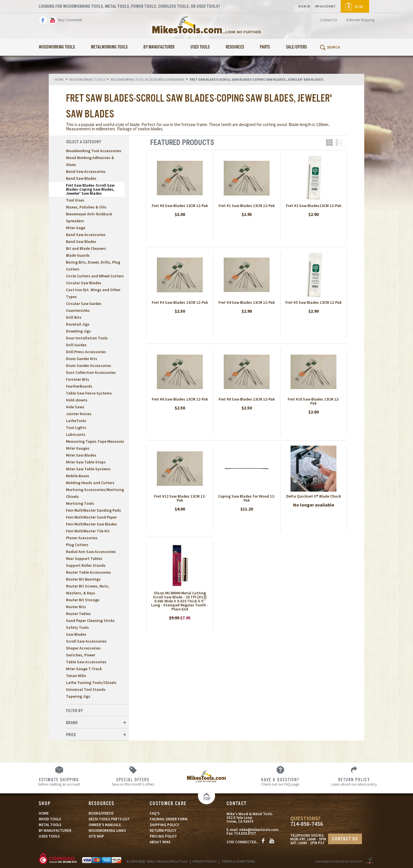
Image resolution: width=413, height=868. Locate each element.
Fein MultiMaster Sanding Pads (93, 510)
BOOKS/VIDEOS (101, 813)
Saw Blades (76, 634)
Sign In (304, 6)
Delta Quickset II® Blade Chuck (314, 496)
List (339, 143)
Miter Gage (76, 228)
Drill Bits (74, 317)
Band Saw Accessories (86, 171)
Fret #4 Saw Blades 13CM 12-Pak (247, 302)
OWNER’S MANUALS (105, 825)
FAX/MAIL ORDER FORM (169, 819)
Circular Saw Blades (84, 283)
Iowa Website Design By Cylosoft (339, 862)
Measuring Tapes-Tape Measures (95, 441)
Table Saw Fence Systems (89, 393)
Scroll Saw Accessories (86, 641)
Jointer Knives (79, 414)
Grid (329, 143)
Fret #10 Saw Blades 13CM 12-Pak (314, 401)
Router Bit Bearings (83, 579)
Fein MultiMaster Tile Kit (88, 531)
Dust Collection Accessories (91, 372)
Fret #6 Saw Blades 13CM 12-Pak (180, 399)
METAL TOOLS (50, 825)
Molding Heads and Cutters (90, 483)
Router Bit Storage (83, 600)
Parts (265, 47)
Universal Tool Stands (86, 689)
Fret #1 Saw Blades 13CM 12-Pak (247, 206)
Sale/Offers (296, 47)
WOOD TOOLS (50, 819)
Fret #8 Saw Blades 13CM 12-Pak (247, 399)
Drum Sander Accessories (89, 366)
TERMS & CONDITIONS (238, 861)
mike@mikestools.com (259, 830)
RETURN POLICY (163, 831)
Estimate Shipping (360, 20)
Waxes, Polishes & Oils (86, 207)
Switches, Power (81, 655)
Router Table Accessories (88, 572)
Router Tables (78, 614)
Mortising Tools (80, 503)
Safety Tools (77, 627)
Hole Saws (75, 407)
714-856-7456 (307, 824)
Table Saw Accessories (86, 662)
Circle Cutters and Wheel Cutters (95, 276)
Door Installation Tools (87, 338)
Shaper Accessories (83, 648)
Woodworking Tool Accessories (94, 151)
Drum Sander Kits (82, 359)
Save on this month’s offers (133, 782)
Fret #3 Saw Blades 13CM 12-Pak (180, 302)
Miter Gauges (78, 448)
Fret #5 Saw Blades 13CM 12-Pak (313, 302)
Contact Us (328, 20)
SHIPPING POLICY (164, 825)
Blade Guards (78, 255)
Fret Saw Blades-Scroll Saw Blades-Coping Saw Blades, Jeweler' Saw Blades (90, 189)
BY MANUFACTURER (55, 831)
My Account (325, 6)
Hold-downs (77, 400)
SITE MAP (96, 836)
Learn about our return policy (354, 782)
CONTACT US (345, 839)
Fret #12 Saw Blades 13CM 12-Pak (180, 498)
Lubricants (76, 434)
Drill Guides (76, 345)
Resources (235, 47)
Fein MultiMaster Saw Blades (91, 524)
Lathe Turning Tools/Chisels (91, 683)
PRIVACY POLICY (205, 861)
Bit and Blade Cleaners (86, 248)
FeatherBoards (79, 386)
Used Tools (200, 47)
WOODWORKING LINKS (107, 831)
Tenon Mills (76, 676)
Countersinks (78, 310)
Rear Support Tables (84, 558)
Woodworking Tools (57, 47)
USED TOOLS (49, 836)
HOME (44, 813)
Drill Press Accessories (86, 352)
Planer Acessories (82, 538)
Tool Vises (75, 200)
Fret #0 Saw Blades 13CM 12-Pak (180, 206)
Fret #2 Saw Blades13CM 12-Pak (314, 206)
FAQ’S (155, 813)
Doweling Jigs (78, 331)
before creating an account (59, 782)
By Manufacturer (159, 47)
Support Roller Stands (86, 565)
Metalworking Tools (109, 47)
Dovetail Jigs (78, 324)
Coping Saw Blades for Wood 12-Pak (247, 498)
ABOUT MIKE (160, 842)
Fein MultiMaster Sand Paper (91, 517)
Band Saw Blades (81, 178)
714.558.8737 (245, 833)
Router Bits (76, 607)
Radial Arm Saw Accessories (91, 552)
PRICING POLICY (163, 836)
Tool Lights (76, 428)
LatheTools (76, 421)
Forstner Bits (78, 379)
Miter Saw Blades (81, 455)
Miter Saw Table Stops (86, 462)
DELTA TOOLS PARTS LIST (109, 819)
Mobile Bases (78, 476)
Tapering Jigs (78, 696)
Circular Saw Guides (84, 303)
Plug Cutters (77, 545)
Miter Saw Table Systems (88, 469)
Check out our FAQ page (280, 782)
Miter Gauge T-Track (84, 669)
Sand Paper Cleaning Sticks (90, 620)
